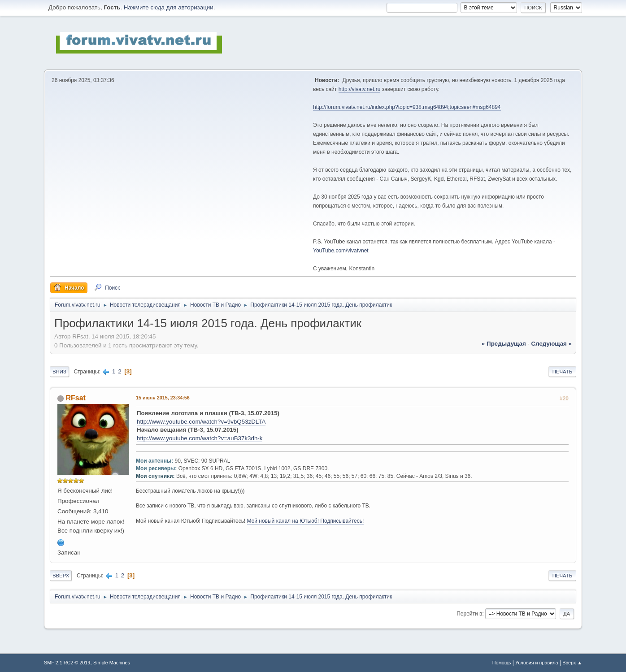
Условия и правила (537, 663)
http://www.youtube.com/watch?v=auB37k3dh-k (200, 438)
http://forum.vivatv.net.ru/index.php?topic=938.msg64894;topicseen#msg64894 (407, 107)
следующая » (552, 344)
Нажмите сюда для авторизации (169, 7)
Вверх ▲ (572, 663)
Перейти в (469, 614)
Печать (562, 372)
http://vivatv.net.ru (360, 89)
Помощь (502, 663)
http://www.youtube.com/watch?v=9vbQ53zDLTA (201, 422)
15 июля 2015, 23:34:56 (163, 398)
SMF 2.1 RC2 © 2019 (67, 663)
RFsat (75, 398)
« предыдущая (504, 344)
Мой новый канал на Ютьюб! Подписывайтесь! (306, 521)
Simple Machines (112, 663)
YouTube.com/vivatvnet (341, 251)
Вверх (61, 576)
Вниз (59, 372)
